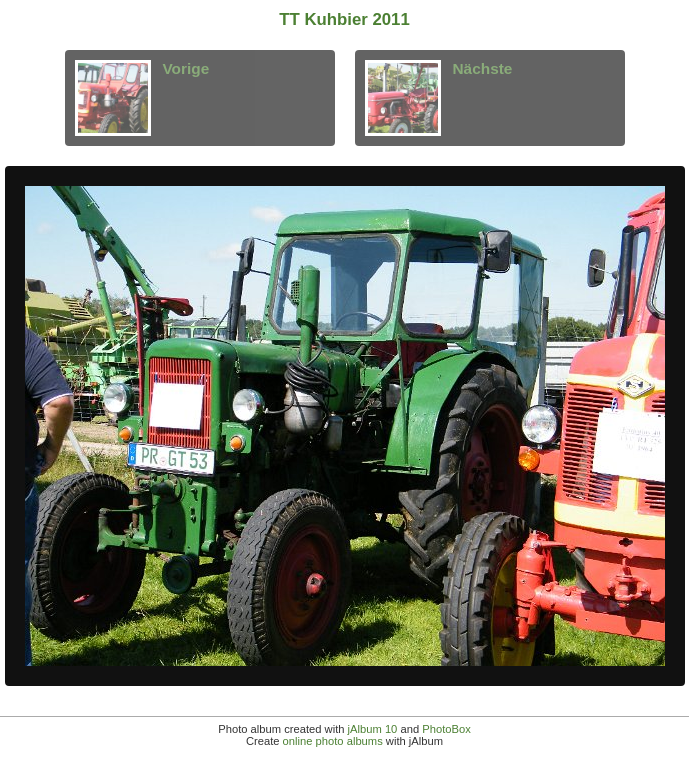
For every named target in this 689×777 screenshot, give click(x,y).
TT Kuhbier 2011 (344, 19)
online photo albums (333, 741)
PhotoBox (446, 729)
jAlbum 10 (373, 729)
